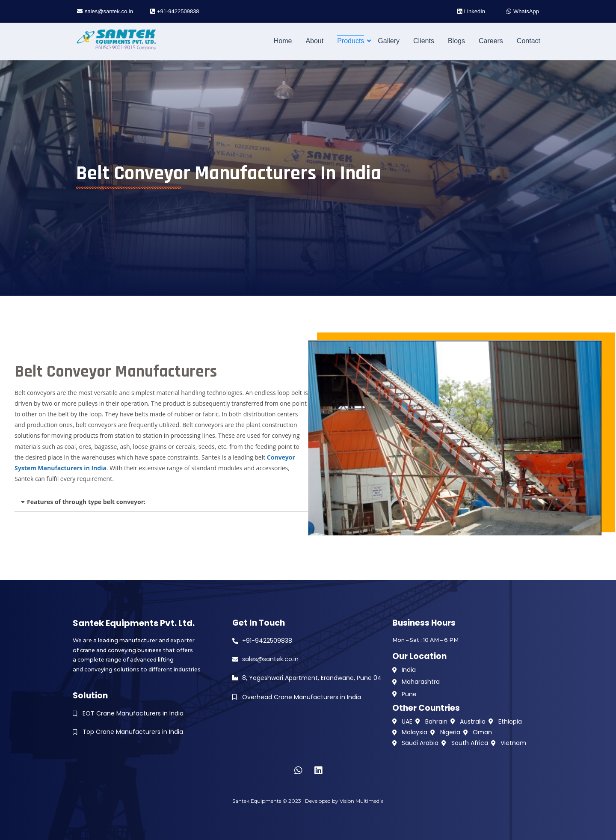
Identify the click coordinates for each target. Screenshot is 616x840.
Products (352, 41)
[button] (161, 502)
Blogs (456, 41)
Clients (424, 41)
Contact (529, 41)
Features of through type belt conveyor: (86, 502)
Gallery (389, 41)
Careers (491, 41)
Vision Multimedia (362, 801)
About (314, 41)
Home (283, 41)
